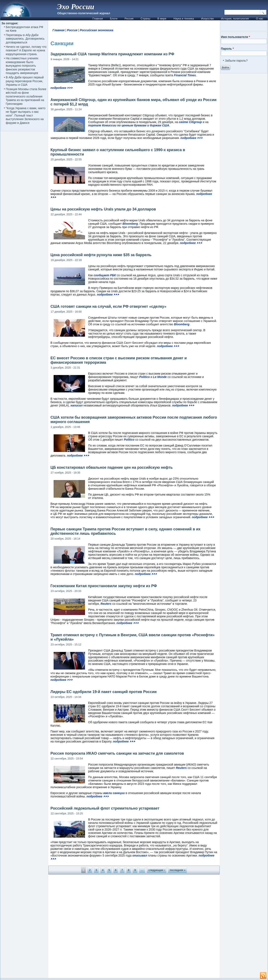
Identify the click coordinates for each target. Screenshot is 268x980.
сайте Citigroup (190, 122)
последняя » (177, 870)
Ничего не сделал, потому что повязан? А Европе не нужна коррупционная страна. (26, 50)
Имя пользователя (235, 37)
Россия (129, 19)
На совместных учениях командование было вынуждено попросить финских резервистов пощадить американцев (22, 66)
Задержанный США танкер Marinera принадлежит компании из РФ (112, 54)
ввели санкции (114, 793)
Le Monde (160, 377)
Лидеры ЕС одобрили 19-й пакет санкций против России (104, 692)
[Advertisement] (134, 926)
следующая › (157, 870)
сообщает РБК (105, 275)
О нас (260, 19)
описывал (140, 855)
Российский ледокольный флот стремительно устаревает (105, 808)
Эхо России (76, 7)
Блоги (114, 19)
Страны (145, 19)
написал (77, 405)
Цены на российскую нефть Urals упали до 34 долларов (103, 209)
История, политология (235, 19)
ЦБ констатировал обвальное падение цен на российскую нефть (112, 467)
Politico (145, 377)
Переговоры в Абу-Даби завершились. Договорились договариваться (25, 39)
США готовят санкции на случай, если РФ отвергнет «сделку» (108, 306)
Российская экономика (97, 30)
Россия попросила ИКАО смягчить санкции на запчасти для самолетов (117, 753)
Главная (98, 19)
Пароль (227, 49)
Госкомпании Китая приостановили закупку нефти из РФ (104, 586)
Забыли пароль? (236, 61)
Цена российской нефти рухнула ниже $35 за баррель (101, 255)
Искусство (207, 19)
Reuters (106, 604)
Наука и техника (184, 19)
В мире (162, 19)
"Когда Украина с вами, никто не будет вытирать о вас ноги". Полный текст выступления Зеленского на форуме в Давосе (26, 116)
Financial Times (185, 75)
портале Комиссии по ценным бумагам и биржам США (129, 125)
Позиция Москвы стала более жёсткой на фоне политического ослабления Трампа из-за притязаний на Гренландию (26, 96)
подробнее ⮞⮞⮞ (62, 88)
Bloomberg (130, 224)
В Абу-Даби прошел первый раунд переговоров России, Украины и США (25, 81)
